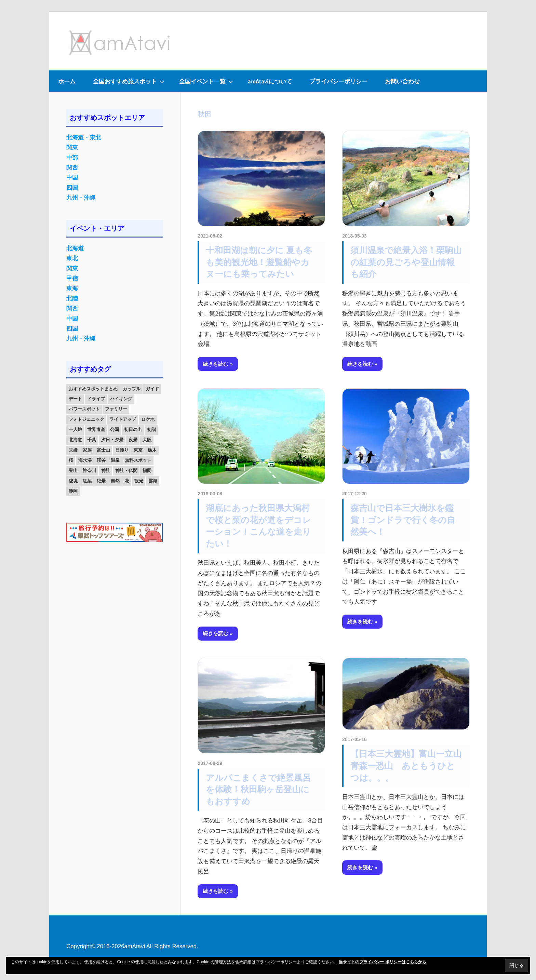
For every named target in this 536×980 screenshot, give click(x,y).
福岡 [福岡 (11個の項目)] (147, 471)
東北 (72, 258)
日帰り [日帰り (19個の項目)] (122, 450)
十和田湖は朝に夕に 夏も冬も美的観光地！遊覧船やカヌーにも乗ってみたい (259, 262)
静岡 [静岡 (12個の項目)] (73, 491)
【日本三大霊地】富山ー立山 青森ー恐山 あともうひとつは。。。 (410, 766)
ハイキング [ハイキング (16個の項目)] (121, 399)
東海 (72, 288)
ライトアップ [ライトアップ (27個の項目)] (123, 419)
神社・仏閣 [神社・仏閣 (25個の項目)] (126, 471)
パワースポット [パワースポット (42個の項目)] (84, 409)
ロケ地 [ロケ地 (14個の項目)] (148, 419)
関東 (72, 147)
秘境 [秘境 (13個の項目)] (73, 481)
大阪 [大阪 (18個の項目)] (147, 440)
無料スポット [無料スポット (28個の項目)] (138, 460)
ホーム (67, 81)
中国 (72, 178)
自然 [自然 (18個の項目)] (115, 481)
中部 (72, 158)
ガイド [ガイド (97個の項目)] (152, 389)
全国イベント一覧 (206, 81)
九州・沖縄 (81, 198)
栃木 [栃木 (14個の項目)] (152, 450)
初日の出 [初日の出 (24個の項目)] (133, 429)
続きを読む (216, 364)
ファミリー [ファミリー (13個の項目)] (116, 409)
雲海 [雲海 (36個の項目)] (153, 481)
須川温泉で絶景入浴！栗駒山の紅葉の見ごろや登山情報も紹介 (406, 262)
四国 (72, 188)
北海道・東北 (84, 138)
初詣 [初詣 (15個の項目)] (151, 429)
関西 (72, 168)
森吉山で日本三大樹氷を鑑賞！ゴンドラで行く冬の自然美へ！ (403, 520)
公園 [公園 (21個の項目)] (115, 429)
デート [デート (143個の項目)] (75, 399)
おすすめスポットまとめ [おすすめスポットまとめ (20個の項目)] (93, 389)
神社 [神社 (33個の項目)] (106, 471)
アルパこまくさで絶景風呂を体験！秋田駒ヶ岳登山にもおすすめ (258, 790)
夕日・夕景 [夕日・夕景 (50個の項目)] (112, 440)
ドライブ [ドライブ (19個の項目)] (96, 399)
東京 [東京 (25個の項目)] (138, 450)
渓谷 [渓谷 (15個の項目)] (101, 460)
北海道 (75, 248)
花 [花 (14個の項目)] (127, 481)
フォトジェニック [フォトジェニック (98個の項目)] (86, 419)
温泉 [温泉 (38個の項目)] (115, 460)
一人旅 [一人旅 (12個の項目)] (75, 429)
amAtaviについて (270, 81)
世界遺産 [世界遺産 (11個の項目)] (96, 429)
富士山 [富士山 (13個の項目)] (103, 450)
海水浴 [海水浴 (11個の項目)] (85, 460)
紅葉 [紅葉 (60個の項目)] (87, 481)
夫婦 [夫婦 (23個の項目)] (73, 450)
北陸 (72, 299)
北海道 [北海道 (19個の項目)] (75, 440)
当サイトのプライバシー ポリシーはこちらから (382, 962)
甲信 (72, 278)
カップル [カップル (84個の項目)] (132, 389)
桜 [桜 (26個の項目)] (71, 460)
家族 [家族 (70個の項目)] (87, 450)
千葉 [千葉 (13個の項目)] (92, 440)
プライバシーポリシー (338, 81)
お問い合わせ (402, 81)
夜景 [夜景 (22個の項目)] (133, 440)
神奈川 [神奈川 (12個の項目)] (89, 471)
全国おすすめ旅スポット (129, 81)
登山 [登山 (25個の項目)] (73, 471)
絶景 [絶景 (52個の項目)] (101, 481)
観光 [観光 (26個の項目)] (139, 481)
